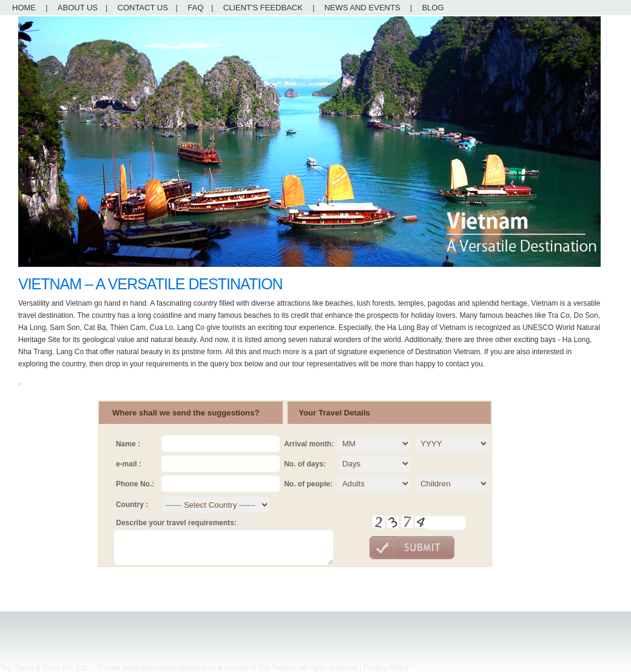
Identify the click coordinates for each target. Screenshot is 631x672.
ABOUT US (78, 8)
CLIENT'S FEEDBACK (263, 8)
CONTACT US (143, 8)
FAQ (195, 8)
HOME (24, 8)
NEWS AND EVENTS (363, 8)
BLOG (433, 8)
